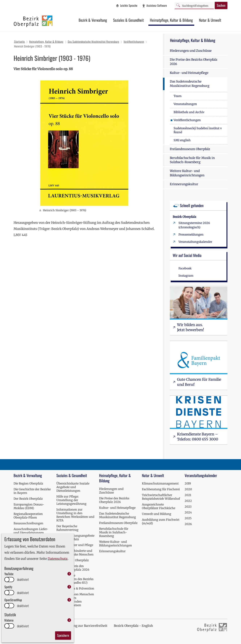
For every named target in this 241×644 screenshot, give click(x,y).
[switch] (9, 580)
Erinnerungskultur (184, 184)
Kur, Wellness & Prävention (75, 588)
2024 (188, 512)
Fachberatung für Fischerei (161, 489)
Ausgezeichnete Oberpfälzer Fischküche (159, 506)
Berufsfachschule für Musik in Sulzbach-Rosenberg (192, 160)
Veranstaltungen (185, 104)
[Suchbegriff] (194, 5)
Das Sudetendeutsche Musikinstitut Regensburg (190, 84)
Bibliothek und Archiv (189, 112)
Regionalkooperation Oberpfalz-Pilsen (28, 516)
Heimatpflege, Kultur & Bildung (171, 20)
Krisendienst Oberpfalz (73, 560)
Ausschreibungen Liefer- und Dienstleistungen (31, 531)
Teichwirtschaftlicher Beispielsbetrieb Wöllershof (161, 497)
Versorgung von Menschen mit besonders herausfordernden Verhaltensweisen (75, 600)
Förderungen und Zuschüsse (191, 51)
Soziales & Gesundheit (128, 20)
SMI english (182, 140)
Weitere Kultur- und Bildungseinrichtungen (187, 173)
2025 (188, 518)
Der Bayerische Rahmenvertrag (67, 528)
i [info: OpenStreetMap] (69, 600)
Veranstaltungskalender (195, 242)
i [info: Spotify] (69, 587)
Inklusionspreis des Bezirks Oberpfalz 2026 (73, 568)
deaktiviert (23, 579)
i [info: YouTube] (69, 574)
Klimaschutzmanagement (160, 483)
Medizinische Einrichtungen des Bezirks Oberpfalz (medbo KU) (75, 579)
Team (178, 96)
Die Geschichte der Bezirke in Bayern (32, 491)
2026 (188, 524)
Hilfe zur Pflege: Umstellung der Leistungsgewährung (71, 500)
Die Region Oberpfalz (28, 483)
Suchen (221, 5)
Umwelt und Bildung (157, 514)
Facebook (185, 268)
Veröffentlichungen (187, 120)
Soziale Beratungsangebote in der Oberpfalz (75, 537)
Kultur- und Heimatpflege (189, 73)
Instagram (186, 276)
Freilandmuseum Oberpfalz (190, 149)
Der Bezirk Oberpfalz (28, 499)
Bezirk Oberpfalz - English (133, 626)
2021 (188, 495)
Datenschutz (58, 559)
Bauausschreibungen (28, 523)
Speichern (63, 635)
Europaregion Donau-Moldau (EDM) (29, 506)
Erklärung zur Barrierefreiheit (85, 626)
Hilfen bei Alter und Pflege (75, 545)
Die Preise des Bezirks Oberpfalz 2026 (194, 62)
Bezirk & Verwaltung (93, 20)
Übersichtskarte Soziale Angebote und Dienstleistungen (73, 487)
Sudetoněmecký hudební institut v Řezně (198, 130)
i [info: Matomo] (69, 620)
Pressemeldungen (191, 234)
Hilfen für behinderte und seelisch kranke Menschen (75, 553)
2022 (188, 501)
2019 (188, 483)
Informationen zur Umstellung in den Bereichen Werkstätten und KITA (75, 515)
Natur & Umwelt (210, 20)
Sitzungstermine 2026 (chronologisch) (194, 225)
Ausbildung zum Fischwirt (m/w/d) (161, 521)
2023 (188, 507)
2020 (188, 489)
